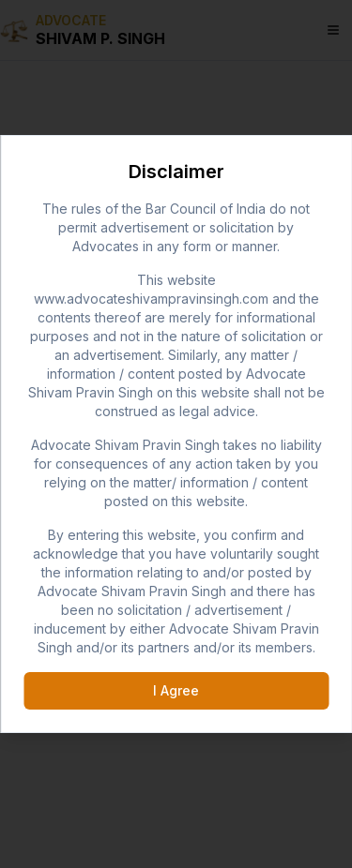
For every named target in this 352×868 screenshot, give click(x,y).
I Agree (176, 690)
